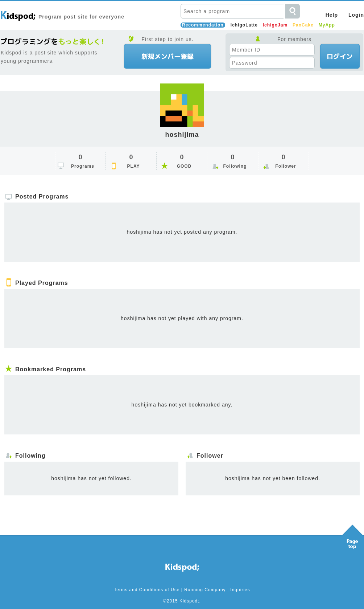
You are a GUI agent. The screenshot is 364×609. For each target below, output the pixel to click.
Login (356, 15)
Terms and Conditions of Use (147, 590)
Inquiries (240, 590)
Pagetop (352, 535)
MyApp (327, 25)
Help (332, 15)
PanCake (303, 25)
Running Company (205, 590)
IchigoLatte (244, 25)
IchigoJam (275, 25)
